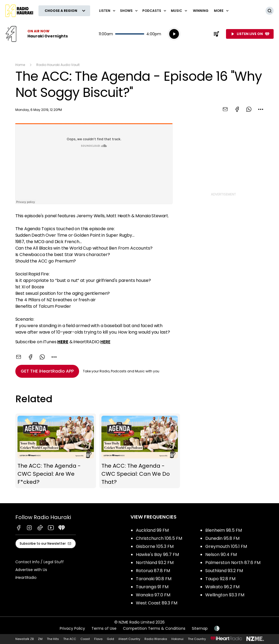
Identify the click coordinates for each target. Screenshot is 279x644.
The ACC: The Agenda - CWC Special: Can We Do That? (140, 451)
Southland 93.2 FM (224, 571)
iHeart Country (129, 639)
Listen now (37, 34)
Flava (98, 639)
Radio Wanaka (156, 639)
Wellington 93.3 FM (225, 595)
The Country (197, 639)
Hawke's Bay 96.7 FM (157, 554)
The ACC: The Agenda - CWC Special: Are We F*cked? (56, 451)
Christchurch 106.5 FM (159, 538)
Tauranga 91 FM (152, 587)
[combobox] (261, 109)
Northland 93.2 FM (155, 563)
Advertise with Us (31, 570)
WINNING (201, 11)
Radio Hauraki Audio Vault (58, 65)
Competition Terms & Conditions (154, 628)
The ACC (70, 639)
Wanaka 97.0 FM (153, 595)
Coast (85, 639)
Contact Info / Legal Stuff (40, 562)
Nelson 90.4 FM (221, 554)
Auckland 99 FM (152, 530)
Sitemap (200, 628)
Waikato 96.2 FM (222, 587)
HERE (105, 342)
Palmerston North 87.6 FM (233, 563)
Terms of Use (104, 628)
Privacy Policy (72, 628)
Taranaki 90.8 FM (154, 579)
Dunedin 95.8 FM (222, 538)
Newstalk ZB (24, 639)
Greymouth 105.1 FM (226, 546)
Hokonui (177, 639)
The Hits (53, 639)
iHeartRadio (26, 577)
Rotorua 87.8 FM (153, 571)
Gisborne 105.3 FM (155, 546)
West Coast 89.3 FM (157, 603)
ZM (40, 639)
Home (20, 65)
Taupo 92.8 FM (220, 579)
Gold (110, 639)
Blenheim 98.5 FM (224, 530)
